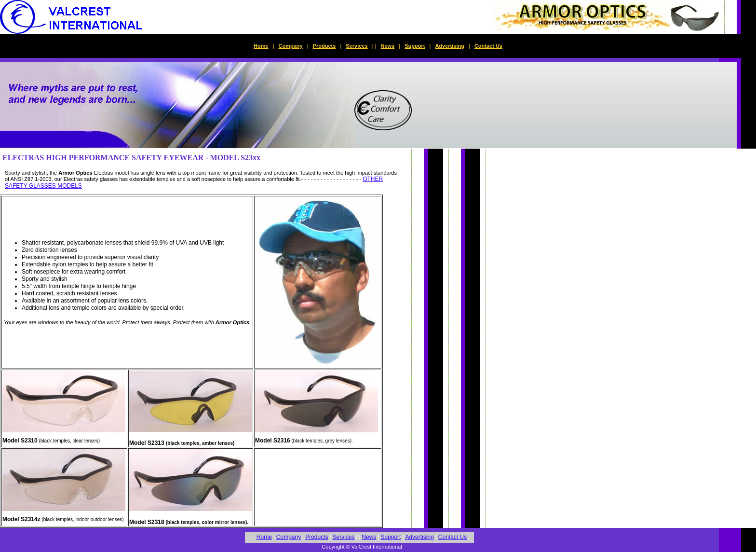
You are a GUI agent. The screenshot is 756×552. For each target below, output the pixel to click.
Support (415, 46)
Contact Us (488, 46)
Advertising (450, 46)
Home (261, 46)
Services (357, 46)
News (388, 46)
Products (324, 46)
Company (291, 46)
